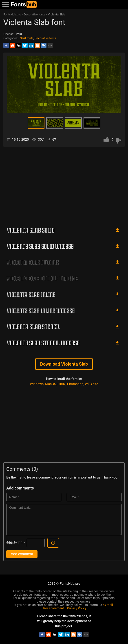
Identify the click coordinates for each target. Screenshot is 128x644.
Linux (62, 384)
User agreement (53, 608)
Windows (37, 384)
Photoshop (75, 384)
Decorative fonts (45, 38)
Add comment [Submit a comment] (22, 554)
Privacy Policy (77, 608)
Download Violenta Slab (64, 364)
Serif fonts (27, 38)
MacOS (51, 384)
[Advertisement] (64, 185)
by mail (108, 605)
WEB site (92, 384)
